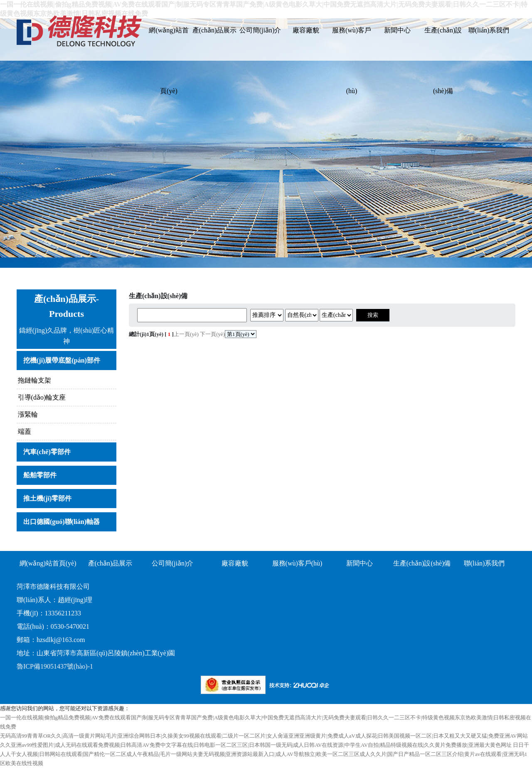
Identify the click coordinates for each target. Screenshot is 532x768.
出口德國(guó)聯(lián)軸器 (62, 522)
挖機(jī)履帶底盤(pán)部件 (62, 360)
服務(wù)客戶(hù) (352, 44)
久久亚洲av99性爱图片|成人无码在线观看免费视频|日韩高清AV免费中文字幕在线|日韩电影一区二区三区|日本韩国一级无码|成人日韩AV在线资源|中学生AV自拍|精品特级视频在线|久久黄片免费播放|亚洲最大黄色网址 (256, 745)
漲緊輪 (28, 414)
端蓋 (25, 431)
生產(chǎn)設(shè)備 (443, 44)
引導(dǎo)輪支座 (42, 397)
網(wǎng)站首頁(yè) (169, 44)
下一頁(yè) (212, 334)
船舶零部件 (40, 475)
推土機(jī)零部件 (47, 498)
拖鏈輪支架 (34, 380)
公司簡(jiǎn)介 (260, 30)
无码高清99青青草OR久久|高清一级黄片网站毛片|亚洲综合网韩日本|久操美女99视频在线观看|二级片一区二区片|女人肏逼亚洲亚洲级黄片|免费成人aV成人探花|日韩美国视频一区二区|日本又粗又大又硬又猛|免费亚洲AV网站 (264, 736)
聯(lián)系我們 (489, 30)
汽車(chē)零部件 (47, 452)
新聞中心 (397, 30)
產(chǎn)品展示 (215, 30)
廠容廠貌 (306, 30)
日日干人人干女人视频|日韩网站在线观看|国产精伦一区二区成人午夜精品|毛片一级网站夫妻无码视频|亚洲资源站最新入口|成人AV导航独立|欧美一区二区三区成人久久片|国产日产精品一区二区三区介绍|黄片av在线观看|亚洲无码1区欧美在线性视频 (265, 754)
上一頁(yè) (186, 334)
